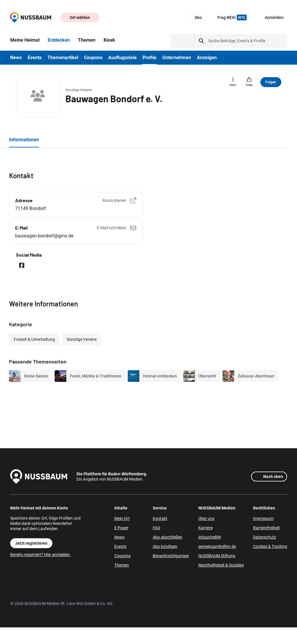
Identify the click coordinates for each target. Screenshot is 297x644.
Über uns (206, 518)
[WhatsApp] (28, 584)
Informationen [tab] (24, 140)
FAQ (156, 528)
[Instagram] (39, 584)
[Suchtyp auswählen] (183, 41)
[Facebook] (16, 584)
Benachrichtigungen (171, 556)
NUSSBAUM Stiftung (217, 556)
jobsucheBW (210, 537)
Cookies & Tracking (270, 546)
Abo (198, 17)
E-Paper (121, 528)
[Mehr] (233, 82)
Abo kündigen (165, 546)
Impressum (263, 518)
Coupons (122, 556)
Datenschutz (265, 537)
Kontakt (160, 518)
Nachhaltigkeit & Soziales (221, 565)
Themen (122, 565)
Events (120, 546)
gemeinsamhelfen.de (217, 546)
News (119, 537)
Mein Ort (122, 518)
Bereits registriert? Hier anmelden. (41, 555)
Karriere (206, 528)
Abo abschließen (168, 537)
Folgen (271, 82)
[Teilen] (249, 82)
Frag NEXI (232, 17)
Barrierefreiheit (266, 528)
